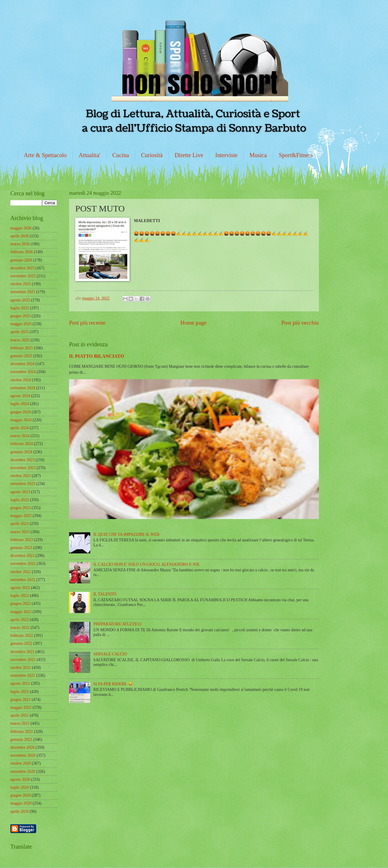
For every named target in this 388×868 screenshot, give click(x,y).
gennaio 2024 (21, 452)
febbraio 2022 (22, 636)
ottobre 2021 (21, 668)
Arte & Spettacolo (45, 155)
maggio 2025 (21, 324)
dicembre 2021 (22, 652)
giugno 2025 (20, 316)
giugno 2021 (20, 700)
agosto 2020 (20, 779)
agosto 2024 (20, 396)
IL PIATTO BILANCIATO (97, 356)
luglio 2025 (20, 308)
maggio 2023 (21, 516)
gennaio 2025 (21, 356)
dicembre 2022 (22, 556)
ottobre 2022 (21, 572)
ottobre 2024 (21, 380)
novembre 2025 (23, 276)
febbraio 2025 (22, 348)
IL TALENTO (105, 594)
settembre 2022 (23, 580)
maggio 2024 (21, 420)
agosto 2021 (20, 683)
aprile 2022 (19, 620)
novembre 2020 (23, 755)
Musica (258, 155)
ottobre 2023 (21, 476)
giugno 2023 (20, 508)
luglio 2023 (20, 500)
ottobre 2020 (21, 763)
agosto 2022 (20, 588)
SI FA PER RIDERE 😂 (113, 684)
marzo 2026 (20, 244)
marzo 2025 (20, 340)
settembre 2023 (23, 484)
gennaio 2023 (21, 548)
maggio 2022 (21, 612)
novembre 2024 (23, 372)
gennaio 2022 (21, 643)
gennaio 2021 (21, 739)
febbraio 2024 (22, 444)
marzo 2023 (20, 532)
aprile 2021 (19, 715)
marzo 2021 (20, 723)
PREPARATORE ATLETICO (118, 624)
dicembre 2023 (22, 460)
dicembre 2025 (22, 268)
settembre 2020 (23, 772)
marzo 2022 (20, 628)
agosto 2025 (20, 300)
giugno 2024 (20, 412)
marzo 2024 (20, 436)
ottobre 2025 (21, 284)
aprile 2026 (19, 236)
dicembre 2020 (22, 747)
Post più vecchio (300, 323)
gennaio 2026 (21, 260)
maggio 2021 (21, 707)
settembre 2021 (23, 675)
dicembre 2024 (22, 364)
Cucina (121, 155)
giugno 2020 (20, 795)
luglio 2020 (20, 787)
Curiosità (152, 155)
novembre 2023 (23, 468)
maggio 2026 (21, 228)
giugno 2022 (20, 603)
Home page (193, 323)
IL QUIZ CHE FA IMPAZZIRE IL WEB (127, 534)
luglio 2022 (20, 596)
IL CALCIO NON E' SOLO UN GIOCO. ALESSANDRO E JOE (147, 564)
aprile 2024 (19, 428)
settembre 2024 (23, 388)
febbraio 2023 (22, 540)
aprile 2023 (19, 524)
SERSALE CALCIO (110, 654)
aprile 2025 (19, 332)
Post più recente (87, 323)
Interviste (226, 155)
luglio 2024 (20, 404)
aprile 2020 (19, 811)
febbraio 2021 (22, 732)
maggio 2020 (21, 803)
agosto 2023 (20, 492)
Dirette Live (189, 155)
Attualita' (90, 155)
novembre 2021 (23, 660)
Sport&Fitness (296, 155)
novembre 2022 (23, 564)
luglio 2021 (20, 692)
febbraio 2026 (22, 252)
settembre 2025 (23, 292)
